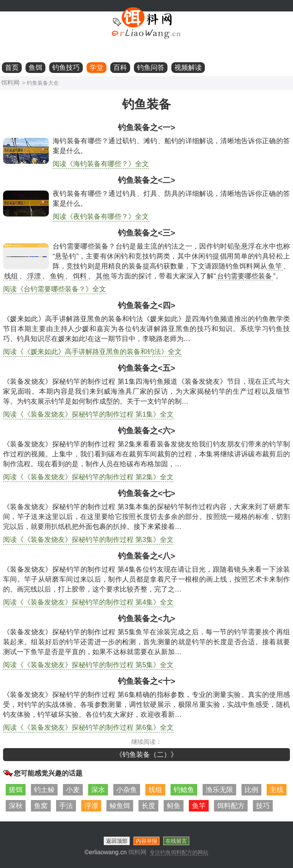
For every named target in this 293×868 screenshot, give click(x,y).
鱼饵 (35, 68)
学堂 (97, 68)
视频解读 (188, 68)
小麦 (73, 790)
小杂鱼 (127, 790)
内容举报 (146, 841)
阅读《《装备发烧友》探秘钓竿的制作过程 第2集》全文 (88, 477)
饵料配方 (231, 806)
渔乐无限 (219, 790)
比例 (251, 790)
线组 (155, 790)
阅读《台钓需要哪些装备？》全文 (55, 289)
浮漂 (91, 806)
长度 (148, 806)
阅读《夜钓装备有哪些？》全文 (101, 217)
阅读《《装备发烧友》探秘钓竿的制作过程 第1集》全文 (88, 414)
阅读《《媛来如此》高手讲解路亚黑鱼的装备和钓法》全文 (92, 352)
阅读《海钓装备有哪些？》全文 (101, 164)
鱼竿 (199, 806)
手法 (66, 806)
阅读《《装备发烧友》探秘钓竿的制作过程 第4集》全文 (88, 602)
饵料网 (10, 83)
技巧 (263, 806)
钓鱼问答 (151, 68)
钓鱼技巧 (66, 68)
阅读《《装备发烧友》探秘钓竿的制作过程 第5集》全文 (88, 665)
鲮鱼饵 (120, 806)
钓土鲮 (44, 790)
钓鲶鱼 (184, 790)
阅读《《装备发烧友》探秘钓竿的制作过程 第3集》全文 (88, 540)
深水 (98, 790)
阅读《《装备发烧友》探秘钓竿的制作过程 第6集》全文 (88, 727)
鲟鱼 (174, 806)
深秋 (16, 806)
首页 (12, 68)
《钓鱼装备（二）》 (146, 755)
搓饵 (16, 790)
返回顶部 (117, 841)
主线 (277, 790)
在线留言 (176, 841)
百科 (120, 68)
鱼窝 (41, 806)
